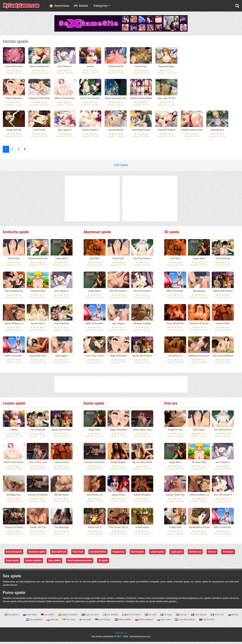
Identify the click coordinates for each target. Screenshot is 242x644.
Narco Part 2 (95, 529)
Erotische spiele (16, 234)
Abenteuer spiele (97, 234)
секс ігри (69, 622)
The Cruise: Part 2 (118, 529)
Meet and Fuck (59, 554)
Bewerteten (62, 6)
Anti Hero (95, 261)
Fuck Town (78, 554)
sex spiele (48, 617)
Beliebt (84, 6)
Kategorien (101, 6)
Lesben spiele (14, 405)
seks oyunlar (199, 617)
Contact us (121, 635)
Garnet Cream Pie (175, 497)
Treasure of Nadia (14, 529)
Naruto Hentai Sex (38, 261)
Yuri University (62, 326)
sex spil (182, 617)
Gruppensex (119, 554)
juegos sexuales (68, 617)
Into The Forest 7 (118, 293)
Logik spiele (177, 554)
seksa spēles (123, 622)
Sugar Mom (62, 261)
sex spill (151, 617)
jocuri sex (218, 617)
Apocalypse (61, 358)
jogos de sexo (90, 617)
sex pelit (85, 622)
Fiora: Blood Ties (175, 326)
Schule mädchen (33, 563)
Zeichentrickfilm (98, 554)
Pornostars (228, 554)
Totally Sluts (175, 529)
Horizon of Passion (38, 497)
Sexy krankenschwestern (80, 563)
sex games (12, 617)
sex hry (233, 617)
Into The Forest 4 (142, 261)
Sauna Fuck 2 (38, 326)
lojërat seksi (207, 622)
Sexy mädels (54, 563)
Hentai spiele (138, 554)
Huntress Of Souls (199, 326)
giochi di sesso (132, 617)
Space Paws (118, 497)
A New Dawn (142, 529)
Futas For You (175, 432)
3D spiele (172, 234)
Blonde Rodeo (62, 497)
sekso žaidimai (144, 622)
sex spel (166, 617)
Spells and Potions (142, 358)
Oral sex (171, 405)
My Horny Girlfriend (223, 358)
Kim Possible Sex (14, 293)
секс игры (30, 617)
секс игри (164, 622)
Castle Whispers (142, 497)
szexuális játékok (185, 622)
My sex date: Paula (142, 464)
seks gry (53, 622)
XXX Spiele (121, 167)
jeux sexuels (111, 617)
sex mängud (103, 622)
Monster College (142, 326)
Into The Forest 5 (142, 293)
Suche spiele (94, 405)
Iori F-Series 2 (62, 293)
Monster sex (195, 554)
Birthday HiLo (14, 497)
